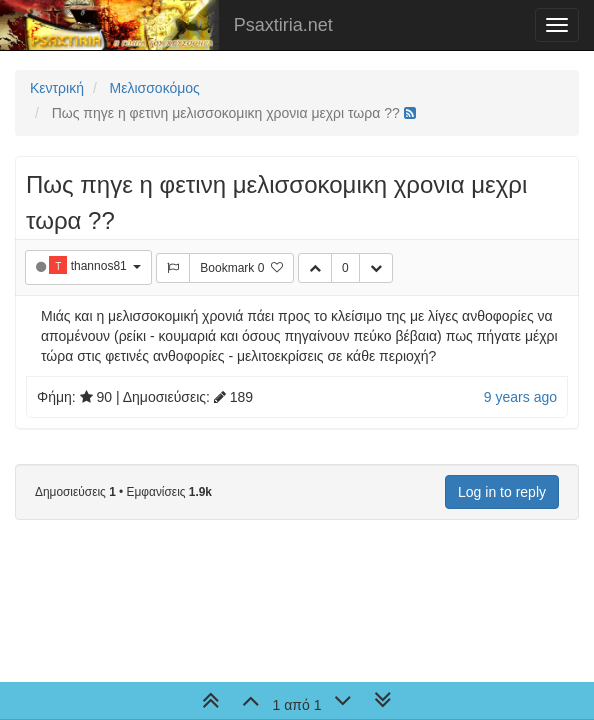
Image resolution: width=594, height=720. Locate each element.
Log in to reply (502, 492)
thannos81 (100, 266)
